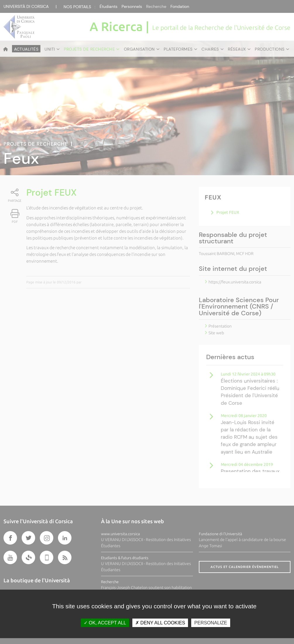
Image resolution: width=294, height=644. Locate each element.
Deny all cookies (160, 623)
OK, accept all (105, 623)
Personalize (211, 623)
